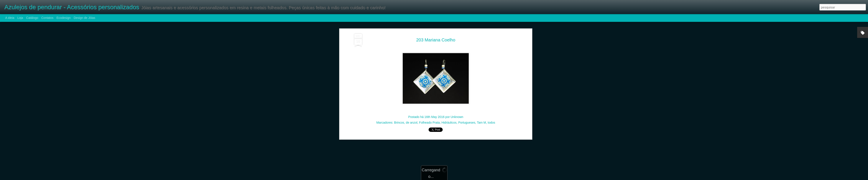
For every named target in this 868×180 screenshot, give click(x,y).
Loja (20, 18)
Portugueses (467, 99)
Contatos (47, 18)
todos (492, 99)
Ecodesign (63, 18)
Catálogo (32, 18)
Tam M (482, 99)
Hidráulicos (449, 99)
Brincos (399, 99)
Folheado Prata (429, 99)
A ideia (10, 18)
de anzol (412, 99)
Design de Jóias (84, 18)
